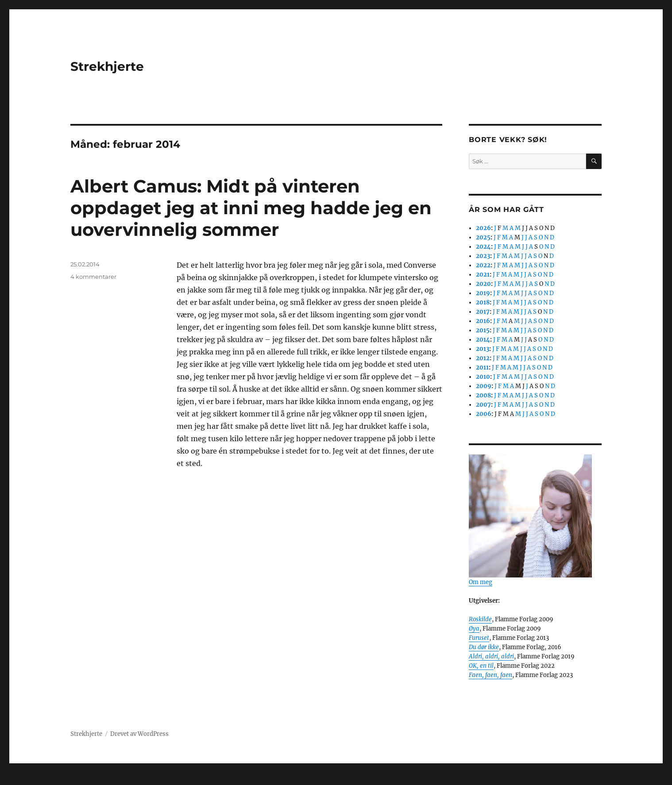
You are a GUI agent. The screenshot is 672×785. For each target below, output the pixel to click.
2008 (483, 395)
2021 (483, 275)
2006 (484, 414)
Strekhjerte (107, 66)
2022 (483, 265)
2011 (482, 367)
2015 (483, 330)
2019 (483, 293)
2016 (483, 321)
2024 (483, 247)
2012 (483, 358)
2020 (483, 284)
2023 (483, 256)
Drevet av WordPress (139, 734)
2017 (483, 312)
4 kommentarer (93, 277)
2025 (483, 237)
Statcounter (21, 779)
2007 (483, 405)
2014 (483, 340)
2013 (483, 349)
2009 (484, 386)
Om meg (481, 582)
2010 (483, 377)
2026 (483, 228)
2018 (483, 302)
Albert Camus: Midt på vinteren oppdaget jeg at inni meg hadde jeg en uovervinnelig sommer (251, 208)
